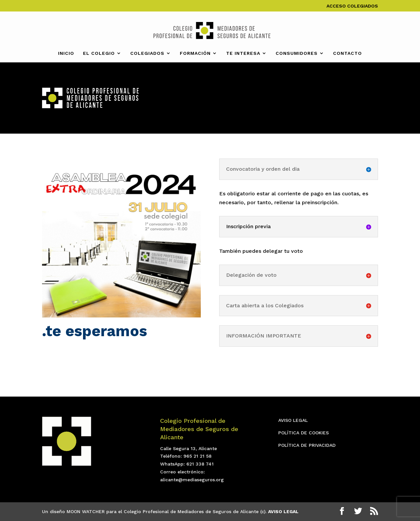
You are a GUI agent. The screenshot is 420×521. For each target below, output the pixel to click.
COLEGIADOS (147, 53)
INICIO (66, 53)
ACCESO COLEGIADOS (352, 6)
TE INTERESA (243, 53)
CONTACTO (347, 53)
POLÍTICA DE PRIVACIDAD (307, 445)
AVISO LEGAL (293, 420)
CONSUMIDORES (297, 53)
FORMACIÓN (195, 53)
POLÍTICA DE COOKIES (304, 433)
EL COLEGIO (99, 53)
